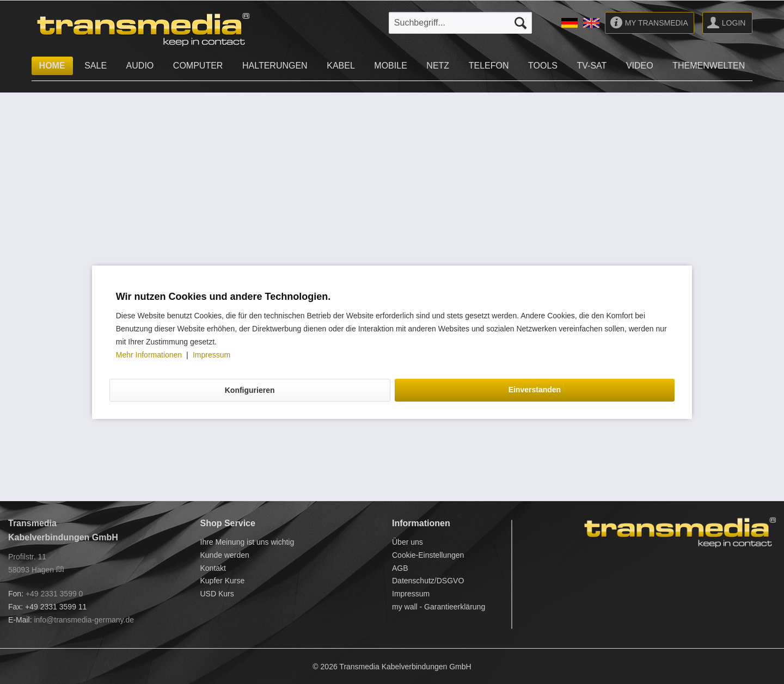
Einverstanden (535, 390)
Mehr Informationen (150, 355)
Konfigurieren (250, 390)
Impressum (212, 355)
